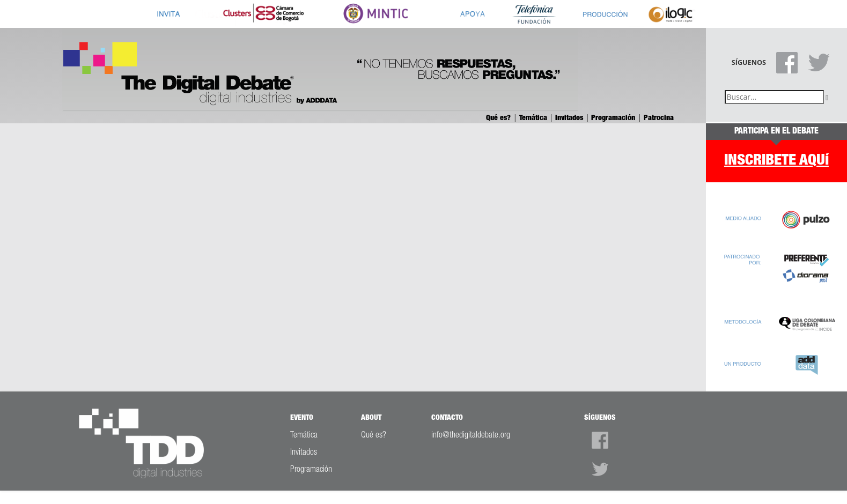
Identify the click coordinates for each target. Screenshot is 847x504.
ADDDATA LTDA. (515, 496)
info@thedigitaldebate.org (471, 435)
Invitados (570, 118)
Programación (614, 118)
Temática (534, 118)
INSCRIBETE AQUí (776, 161)
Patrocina (659, 118)
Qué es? (499, 118)
